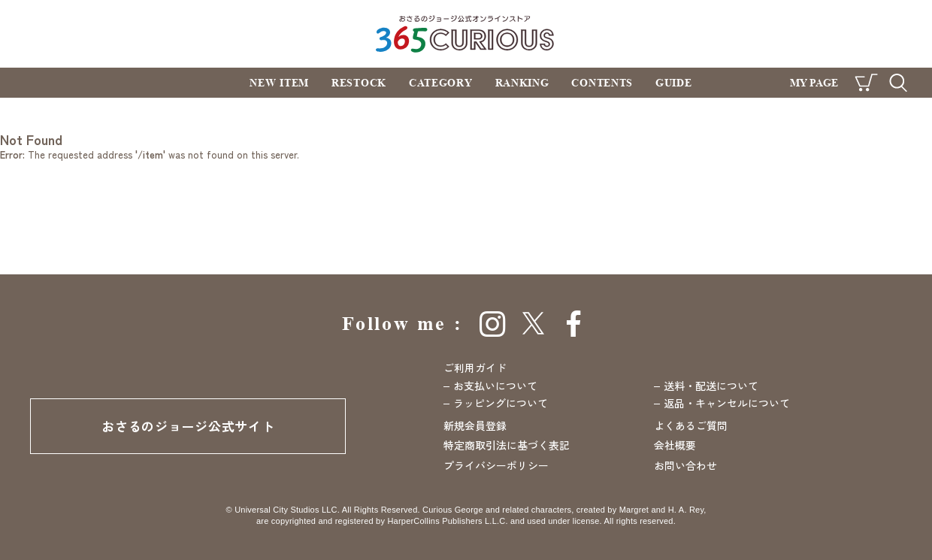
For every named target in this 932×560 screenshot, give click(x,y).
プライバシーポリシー (496, 465)
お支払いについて (495, 386)
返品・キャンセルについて (727, 403)
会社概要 (675, 445)
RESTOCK (359, 82)
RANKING (522, 82)
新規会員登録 (475, 425)
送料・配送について (711, 386)
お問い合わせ (685, 465)
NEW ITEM (279, 82)
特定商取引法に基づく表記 (507, 445)
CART (866, 83)
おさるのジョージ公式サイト (188, 426)
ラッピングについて (501, 403)
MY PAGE (814, 82)
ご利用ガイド (475, 368)
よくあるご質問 (691, 425)
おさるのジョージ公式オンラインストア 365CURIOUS (466, 33)
